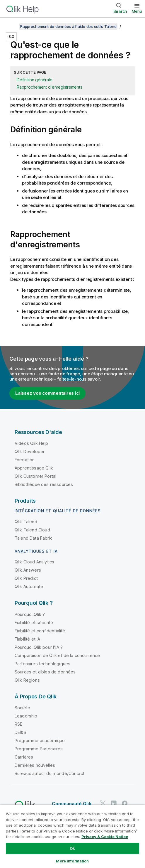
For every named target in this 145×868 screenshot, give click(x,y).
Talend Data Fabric (34, 538)
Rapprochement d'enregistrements (49, 87)
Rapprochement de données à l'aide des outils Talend (68, 26)
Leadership (26, 716)
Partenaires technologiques (42, 664)
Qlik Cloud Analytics (34, 562)
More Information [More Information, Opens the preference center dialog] (72, 861)
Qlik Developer (30, 451)
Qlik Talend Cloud (32, 530)
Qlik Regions (27, 680)
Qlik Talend (26, 522)
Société (22, 708)
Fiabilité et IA (27, 639)
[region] (72, 836)
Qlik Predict (26, 578)
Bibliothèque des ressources (44, 484)
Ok (72, 848)
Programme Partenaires (39, 749)
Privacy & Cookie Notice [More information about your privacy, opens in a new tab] (105, 837)
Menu (137, 11)
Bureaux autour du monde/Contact (50, 773)
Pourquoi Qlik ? (30, 614)
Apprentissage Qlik (34, 468)
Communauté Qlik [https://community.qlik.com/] (72, 804)
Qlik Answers (28, 570)
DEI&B (21, 732)
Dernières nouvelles (35, 765)
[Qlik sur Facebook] (125, 803)
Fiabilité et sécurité (34, 623)
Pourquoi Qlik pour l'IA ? (39, 647)
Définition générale (34, 80)
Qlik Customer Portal (35, 476)
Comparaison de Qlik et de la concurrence (57, 655)
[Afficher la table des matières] (12, 26)
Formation (25, 460)
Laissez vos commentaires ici (47, 393)
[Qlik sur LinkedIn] (114, 803)
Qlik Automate (29, 586)
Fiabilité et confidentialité (40, 631)
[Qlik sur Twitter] (103, 803)
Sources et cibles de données (45, 672)
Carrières (24, 757)
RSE (18, 724)
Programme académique (40, 740)
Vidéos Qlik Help (31, 443)
